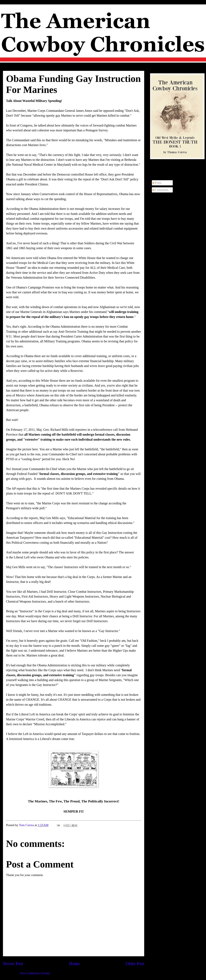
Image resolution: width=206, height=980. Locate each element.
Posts (157, 183)
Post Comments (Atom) (35, 973)
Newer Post (13, 964)
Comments (160, 190)
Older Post (135, 964)
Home (74, 964)
